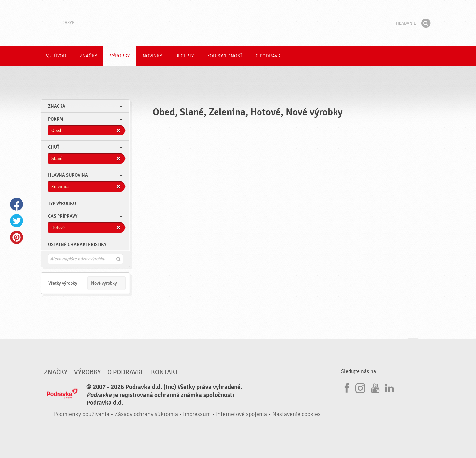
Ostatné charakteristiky (77, 244)
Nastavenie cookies (297, 414)
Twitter (17, 221)
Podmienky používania (82, 414)
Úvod (56, 56)
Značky (88, 56)
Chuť (54, 147)
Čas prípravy (63, 216)
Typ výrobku (62, 203)
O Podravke (269, 56)
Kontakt (165, 372)
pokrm (56, 119)
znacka (57, 106)
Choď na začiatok (413, 345)
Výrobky (120, 56)
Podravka (238, 23)
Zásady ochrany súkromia (146, 414)
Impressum (197, 414)
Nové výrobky (104, 283)
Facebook (17, 204)
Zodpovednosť (225, 56)
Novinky (152, 56)
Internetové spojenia (241, 414)
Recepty (184, 56)
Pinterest (17, 237)
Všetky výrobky (63, 283)
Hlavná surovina (68, 175)
